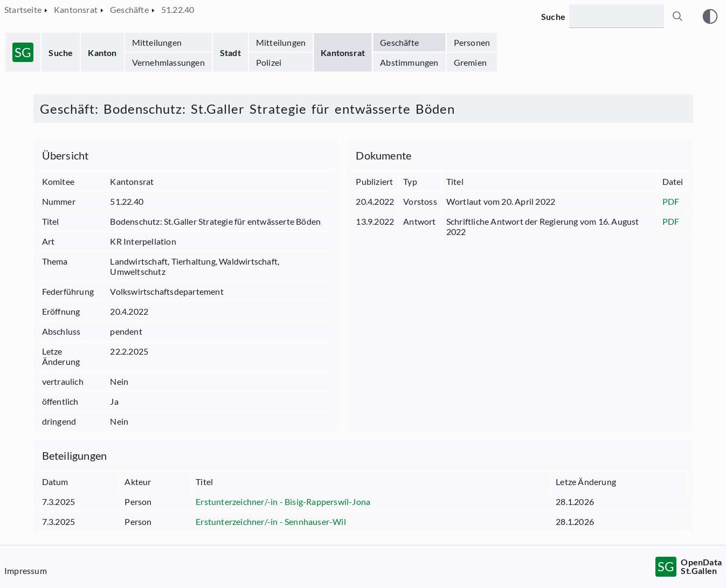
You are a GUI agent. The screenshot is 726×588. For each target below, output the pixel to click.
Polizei (269, 62)
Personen (472, 42)
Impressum (26, 570)
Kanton (102, 53)
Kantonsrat (343, 53)
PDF (671, 201)
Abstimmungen (409, 62)
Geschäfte (399, 42)
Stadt (230, 53)
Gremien (470, 62)
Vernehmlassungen (168, 62)
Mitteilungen (157, 42)
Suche (61, 53)
